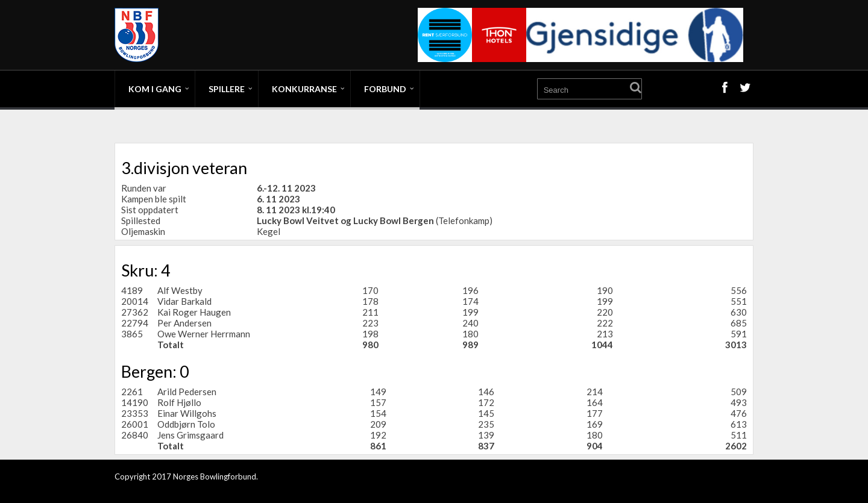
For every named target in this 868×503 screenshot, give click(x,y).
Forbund (385, 89)
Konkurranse (304, 89)
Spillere (227, 89)
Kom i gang (155, 89)
